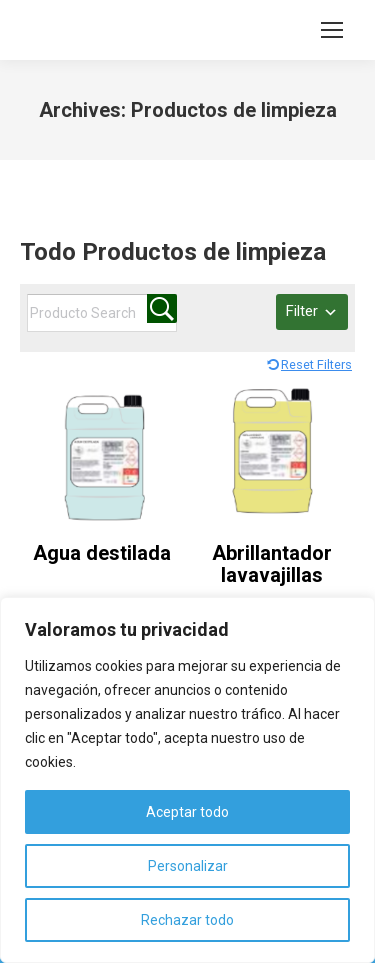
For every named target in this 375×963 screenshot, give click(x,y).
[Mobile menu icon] (332, 30)
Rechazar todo (187, 920)
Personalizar (188, 866)
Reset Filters (316, 364)
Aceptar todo (187, 812)
